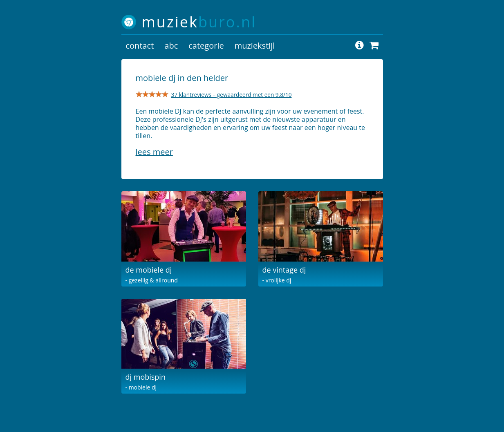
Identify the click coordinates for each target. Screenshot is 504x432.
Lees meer (154, 152)
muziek (199, 22)
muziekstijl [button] (255, 46)
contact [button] (140, 46)
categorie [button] (206, 46)
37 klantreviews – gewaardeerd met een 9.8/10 (232, 95)
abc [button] (171, 46)
